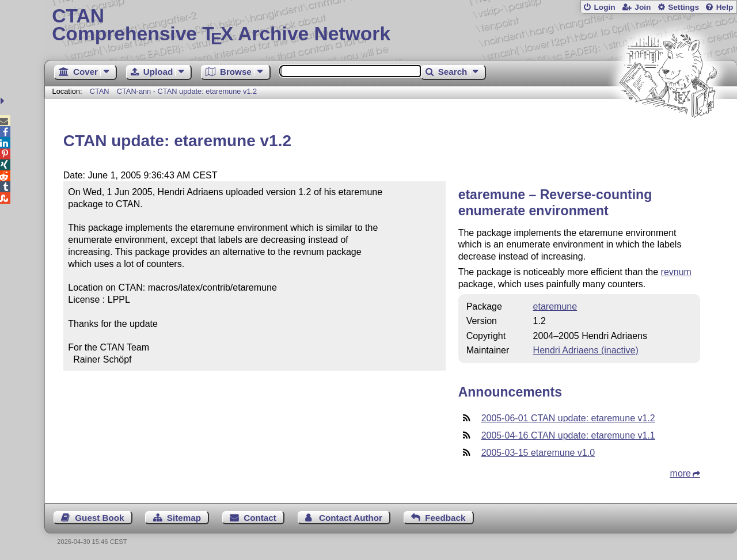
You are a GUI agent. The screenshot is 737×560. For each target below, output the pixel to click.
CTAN (100, 91)
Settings (683, 7)
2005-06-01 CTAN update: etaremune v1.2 (568, 418)
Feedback (445, 518)
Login (604, 7)
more (681, 473)
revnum (676, 272)
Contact (260, 518)
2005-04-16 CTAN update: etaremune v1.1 (568, 435)
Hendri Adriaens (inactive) (586, 350)
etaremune (555, 306)
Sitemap (184, 518)
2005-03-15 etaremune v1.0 (538, 453)
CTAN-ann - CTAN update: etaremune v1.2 (187, 91)
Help (725, 7)
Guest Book (99, 518)
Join (643, 7)
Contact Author (351, 518)
